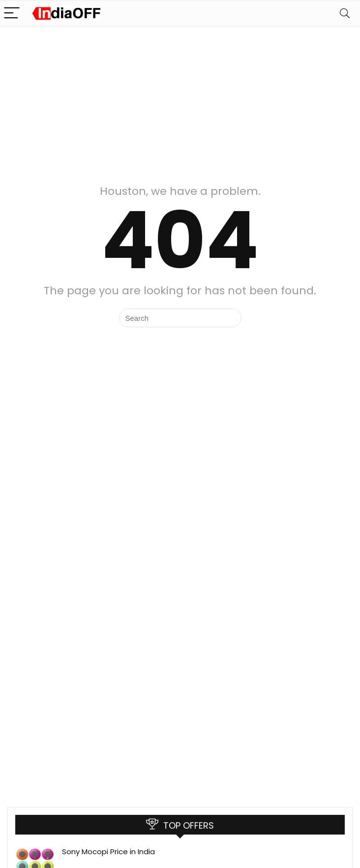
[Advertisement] (180, 101)
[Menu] (12, 14)
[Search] (345, 14)
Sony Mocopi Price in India (108, 852)
